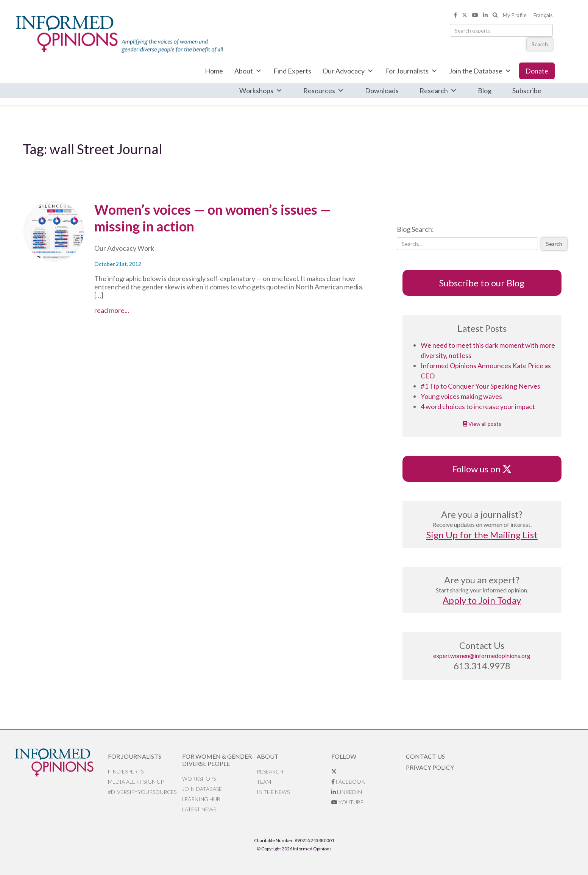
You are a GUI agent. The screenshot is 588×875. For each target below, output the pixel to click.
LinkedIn (347, 792)
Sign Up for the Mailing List (482, 535)
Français (543, 15)
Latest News (199, 809)
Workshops (261, 91)
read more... (126, 310)
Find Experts (292, 71)
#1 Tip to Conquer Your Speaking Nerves (480, 386)
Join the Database (480, 71)
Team (264, 782)
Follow (344, 756)
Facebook (348, 782)
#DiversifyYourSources (142, 792)
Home (214, 71)
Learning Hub (201, 799)
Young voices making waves (461, 396)
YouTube (347, 802)
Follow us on (482, 469)
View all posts (482, 424)
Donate (537, 71)
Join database (202, 789)
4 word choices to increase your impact (478, 406)
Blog (485, 91)
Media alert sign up (136, 782)
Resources (324, 91)
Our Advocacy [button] (348, 71)
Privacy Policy (430, 767)
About (248, 71)
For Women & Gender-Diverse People (218, 760)
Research (438, 91)
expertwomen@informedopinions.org (482, 655)
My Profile (515, 15)
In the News (273, 792)
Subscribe (527, 91)
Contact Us (425, 756)
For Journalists (411, 71)
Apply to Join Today (482, 600)
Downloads (382, 91)
